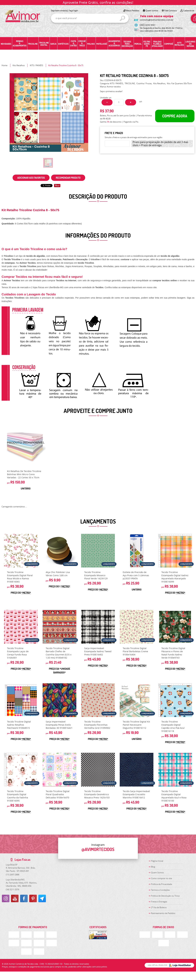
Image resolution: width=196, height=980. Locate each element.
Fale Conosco (171, 11)
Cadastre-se (189, 11)
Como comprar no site (161, 878)
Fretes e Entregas (159, 902)
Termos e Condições (160, 890)
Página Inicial (157, 861)
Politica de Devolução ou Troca (165, 896)
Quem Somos (157, 873)
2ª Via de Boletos (159, 907)
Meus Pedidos (133, 11)
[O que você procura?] (122, 18)
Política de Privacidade (161, 884)
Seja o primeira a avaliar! (111, 91)
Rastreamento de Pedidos (163, 913)
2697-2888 (12, 875)
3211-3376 (12, 889)
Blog (153, 867)
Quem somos (152, 11)
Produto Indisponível (26, 445)
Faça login (73, 11)
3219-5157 (147, 25)
